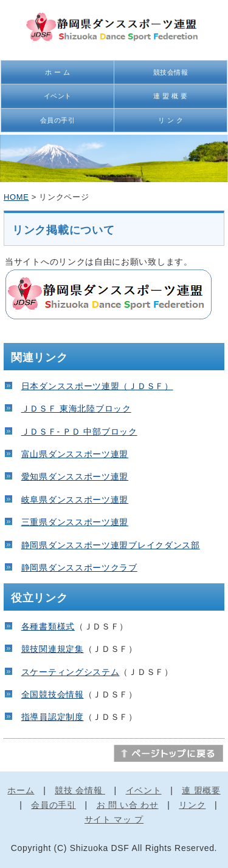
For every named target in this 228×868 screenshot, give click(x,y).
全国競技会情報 (53, 694)
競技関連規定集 (53, 649)
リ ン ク (171, 120)
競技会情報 (171, 72)
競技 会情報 (80, 790)
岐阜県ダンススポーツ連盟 (75, 500)
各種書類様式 (48, 626)
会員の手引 (58, 120)
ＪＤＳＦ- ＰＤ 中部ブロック (79, 432)
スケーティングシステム (71, 672)
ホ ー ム (57, 72)
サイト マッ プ (114, 819)
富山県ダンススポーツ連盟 (75, 454)
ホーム (21, 790)
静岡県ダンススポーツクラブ (79, 568)
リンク (192, 805)
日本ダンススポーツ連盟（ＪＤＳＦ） (97, 386)
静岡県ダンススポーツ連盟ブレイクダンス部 (111, 545)
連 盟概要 (201, 790)
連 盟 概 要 (170, 96)
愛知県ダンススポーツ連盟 (75, 476)
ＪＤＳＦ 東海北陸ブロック (76, 409)
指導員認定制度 (53, 717)
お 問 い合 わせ (128, 805)
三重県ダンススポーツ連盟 (75, 522)
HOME (16, 197)
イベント (58, 96)
